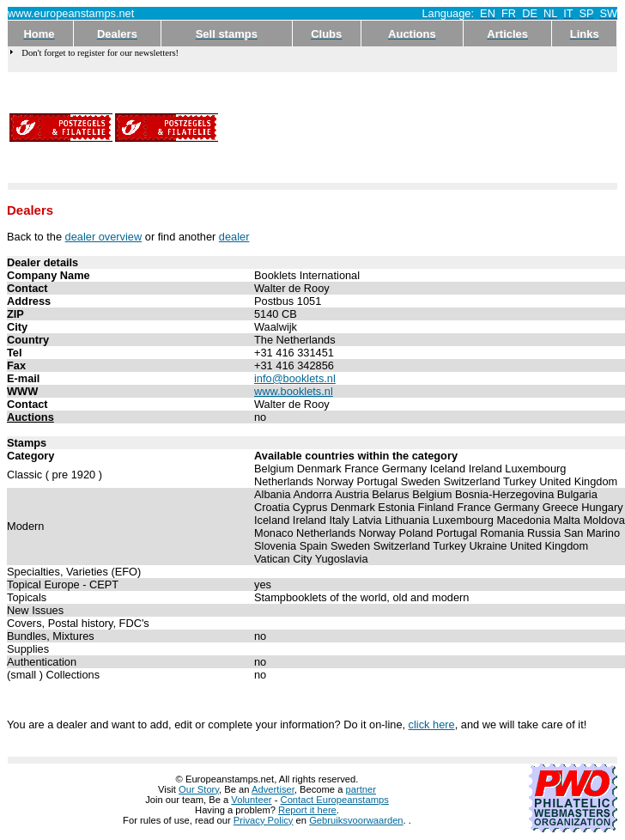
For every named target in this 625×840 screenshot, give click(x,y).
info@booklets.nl (295, 378)
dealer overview (104, 237)
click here (432, 724)
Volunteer (251, 800)
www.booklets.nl (294, 391)
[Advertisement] (292, 128)
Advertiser (273, 789)
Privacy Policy (264, 820)
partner (361, 789)
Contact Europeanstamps (335, 800)
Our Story (199, 789)
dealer (234, 237)
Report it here (307, 810)
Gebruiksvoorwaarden (356, 820)
